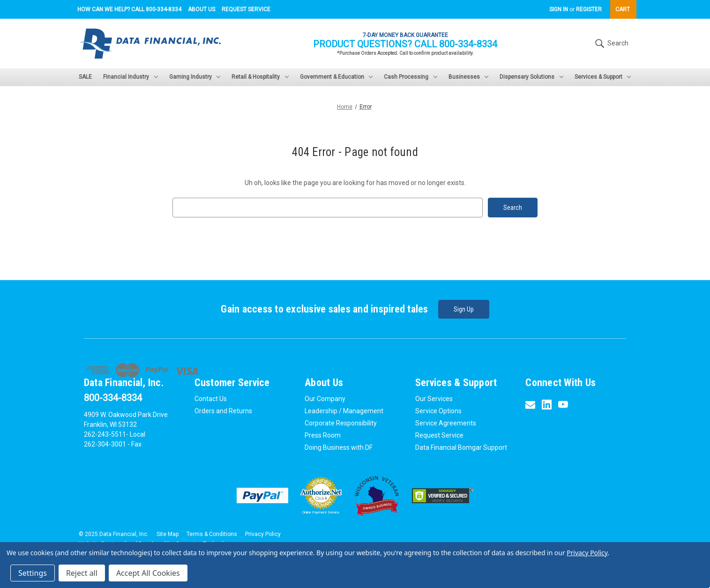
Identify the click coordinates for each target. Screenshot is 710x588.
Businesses (469, 77)
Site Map (168, 534)
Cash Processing (411, 77)
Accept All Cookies (148, 573)
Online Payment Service (321, 512)
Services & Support (603, 77)
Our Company (325, 399)
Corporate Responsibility (341, 423)
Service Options (438, 411)
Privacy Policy (263, 534)
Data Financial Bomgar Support (461, 447)
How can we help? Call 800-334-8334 (129, 9)
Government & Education (336, 77)
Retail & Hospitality (260, 77)
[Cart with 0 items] (623, 9)
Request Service (246, 9)
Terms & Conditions (212, 534)
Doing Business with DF (339, 447)
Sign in (559, 9)
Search (611, 44)
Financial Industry (131, 77)
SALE (85, 77)
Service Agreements (446, 423)
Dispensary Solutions (531, 77)
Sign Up (464, 309)
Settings (33, 573)
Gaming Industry (195, 77)
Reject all (82, 573)
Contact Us (211, 399)
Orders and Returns (223, 411)
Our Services (434, 399)
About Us (202, 9)
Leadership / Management (344, 411)
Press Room (323, 435)
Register (589, 9)
